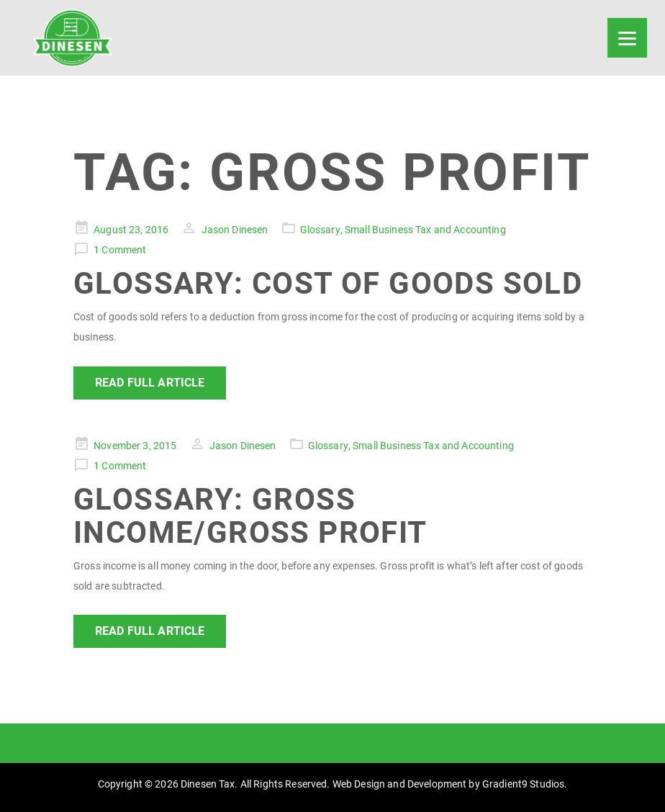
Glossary (320, 230)
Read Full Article (150, 383)
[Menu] (627, 38)
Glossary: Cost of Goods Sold (328, 283)
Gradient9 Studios (523, 784)
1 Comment (120, 250)
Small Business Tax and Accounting (425, 230)
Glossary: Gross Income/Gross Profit (250, 516)
